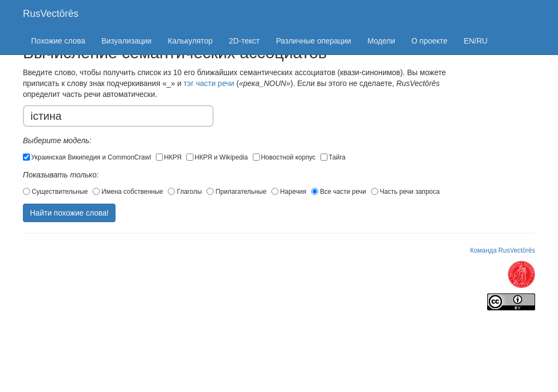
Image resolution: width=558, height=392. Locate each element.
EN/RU (476, 41)
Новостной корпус (284, 157)
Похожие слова (58, 41)
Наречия (289, 192)
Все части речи (339, 192)
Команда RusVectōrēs (503, 250)
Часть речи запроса (405, 192)
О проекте (429, 41)
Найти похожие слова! (69, 213)
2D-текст (244, 41)
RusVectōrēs (51, 14)
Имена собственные (128, 192)
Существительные (55, 192)
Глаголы (185, 192)
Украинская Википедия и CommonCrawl (87, 157)
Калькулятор (190, 41)
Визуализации (126, 41)
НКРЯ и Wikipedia (217, 157)
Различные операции (313, 41)
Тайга (333, 157)
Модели (381, 41)
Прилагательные (236, 192)
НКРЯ (169, 157)
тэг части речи (209, 83)
